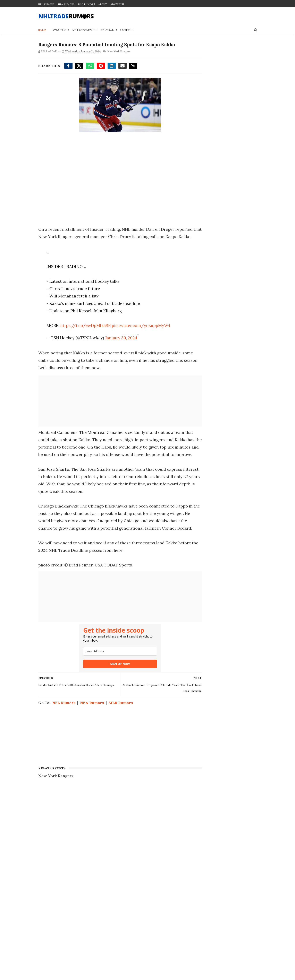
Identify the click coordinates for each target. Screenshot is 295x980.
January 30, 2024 (120, 346)
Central (107, 31)
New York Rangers (119, 53)
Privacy (195, 840)
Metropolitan (83, 31)
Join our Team (201, 835)
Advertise (118, 4)
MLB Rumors (86, 4)
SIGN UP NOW (112, 687)
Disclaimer (198, 844)
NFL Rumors (46, 4)
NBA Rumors (66, 4)
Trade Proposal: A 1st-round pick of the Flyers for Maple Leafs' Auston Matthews (82, 852)
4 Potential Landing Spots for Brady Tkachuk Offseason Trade (83, 931)
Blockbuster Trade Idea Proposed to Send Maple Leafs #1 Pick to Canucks (83, 912)
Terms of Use (200, 848)
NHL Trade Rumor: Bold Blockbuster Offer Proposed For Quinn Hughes (82, 892)
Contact (195, 831)
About (103, 4)
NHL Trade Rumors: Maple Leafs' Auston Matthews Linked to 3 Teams (81, 951)
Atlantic (59, 31)
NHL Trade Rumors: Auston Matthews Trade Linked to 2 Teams (82, 832)
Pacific (125, 31)
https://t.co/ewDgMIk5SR (84, 334)
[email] (112, 674)
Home (42, 31)
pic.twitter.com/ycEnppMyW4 (140, 334)
